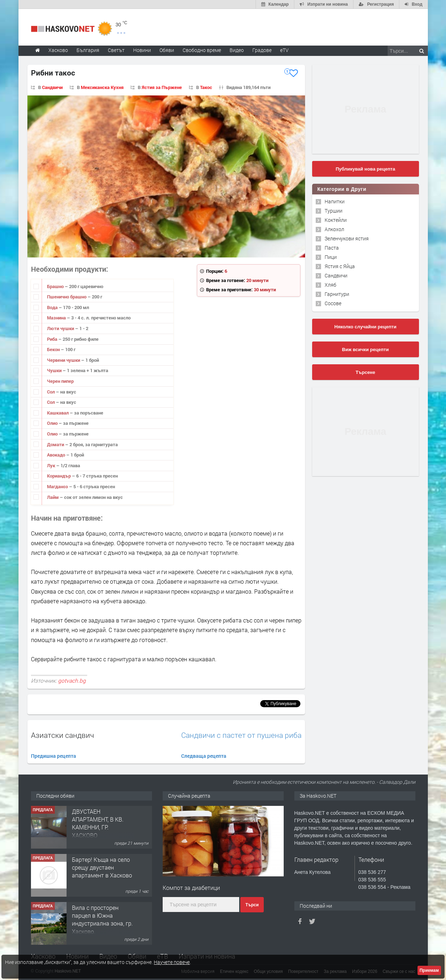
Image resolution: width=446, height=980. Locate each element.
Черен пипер (60, 381)
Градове (262, 50)
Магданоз (58, 486)
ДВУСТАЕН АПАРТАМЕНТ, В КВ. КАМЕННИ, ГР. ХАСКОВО (98, 823)
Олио (53, 423)
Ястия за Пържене (162, 87)
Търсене (365, 372)
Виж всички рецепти (365, 350)
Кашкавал (58, 413)
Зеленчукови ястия (347, 238)
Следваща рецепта (204, 756)
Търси (252, 905)
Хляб (330, 285)
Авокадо (57, 455)
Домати (56, 444)
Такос (206, 87)
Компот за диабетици (191, 888)
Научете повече (172, 962)
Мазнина (57, 318)
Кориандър (59, 476)
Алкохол (334, 229)
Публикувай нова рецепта (365, 169)
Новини (142, 50)
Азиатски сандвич (62, 735)
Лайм (53, 497)
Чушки (55, 370)
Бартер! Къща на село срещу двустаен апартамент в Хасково (102, 867)
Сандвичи (52, 87)
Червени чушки (64, 360)
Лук (52, 465)
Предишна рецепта (54, 756)
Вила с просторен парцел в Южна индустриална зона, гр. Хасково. (102, 919)
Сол (51, 392)
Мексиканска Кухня (102, 87)
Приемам (429, 970)
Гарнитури (337, 294)
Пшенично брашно (67, 297)
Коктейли (336, 220)
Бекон (54, 349)
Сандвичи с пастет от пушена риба (241, 735)
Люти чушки (61, 328)
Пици (331, 257)
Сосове (333, 303)
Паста (332, 248)
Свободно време (202, 50)
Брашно (56, 286)
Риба (53, 339)
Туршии (334, 211)
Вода (53, 307)
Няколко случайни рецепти (365, 327)
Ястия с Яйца (340, 266)
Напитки (335, 201)
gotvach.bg (72, 681)
